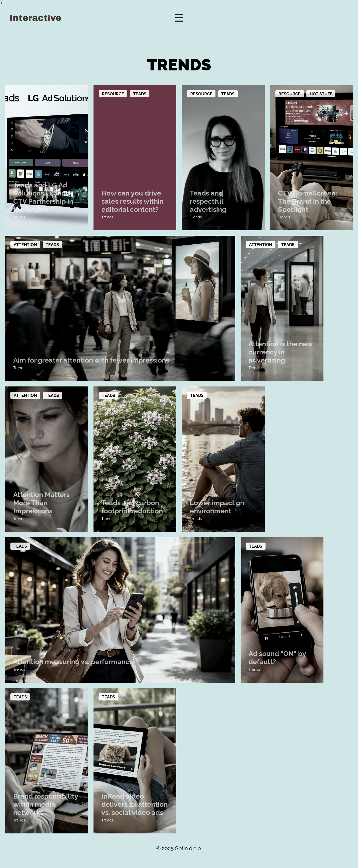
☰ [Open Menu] (179, 18)
